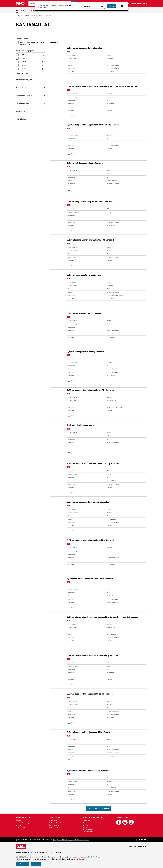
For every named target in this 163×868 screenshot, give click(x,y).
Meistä (18, 821)
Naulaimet (53, 821)
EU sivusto (86, 821)
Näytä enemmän (22, 73)
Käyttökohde (21, 119)
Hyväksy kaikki (23, 864)
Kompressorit (54, 825)
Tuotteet (19, 10)
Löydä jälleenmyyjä (23, 823)
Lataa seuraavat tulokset (98, 809)
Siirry (112, 6)
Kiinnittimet (34, 16)
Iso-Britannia (87, 829)
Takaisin (20, 16)
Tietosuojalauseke (71, 840)
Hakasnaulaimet (55, 823)
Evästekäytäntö (84, 840)
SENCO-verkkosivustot (93, 817)
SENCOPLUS (33, 10)
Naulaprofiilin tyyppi (24, 80)
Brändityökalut (136, 4)
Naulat (41, 16)
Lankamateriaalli (23, 103)
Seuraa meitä (122, 817)
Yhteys (145, 4)
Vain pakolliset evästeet (138, 847)
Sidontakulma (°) (23, 88)
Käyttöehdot (59, 840)
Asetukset (36, 864)
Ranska (85, 825)
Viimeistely (20, 111)
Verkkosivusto (23, 817)
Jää (122, 6)
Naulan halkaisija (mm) (25, 51)
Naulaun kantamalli (24, 95)
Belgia (85, 823)
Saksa (85, 827)
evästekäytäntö (79, 859)
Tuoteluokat (55, 817)
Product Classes (22, 39)
